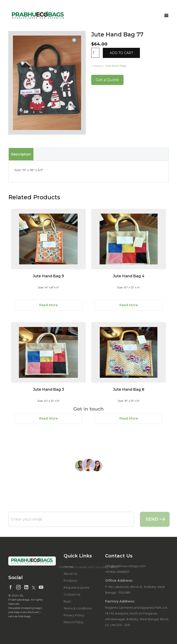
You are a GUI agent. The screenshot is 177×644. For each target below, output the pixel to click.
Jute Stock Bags (116, 66)
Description (21, 154)
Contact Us (72, 594)
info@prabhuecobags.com (125, 566)
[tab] (21, 154)
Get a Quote (107, 80)
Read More (48, 305)
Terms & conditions (78, 608)
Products (70, 581)
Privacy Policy (74, 615)
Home (68, 567)
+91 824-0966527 (117, 572)
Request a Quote (77, 587)
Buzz (67, 601)
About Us (70, 574)
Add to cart (121, 53)
